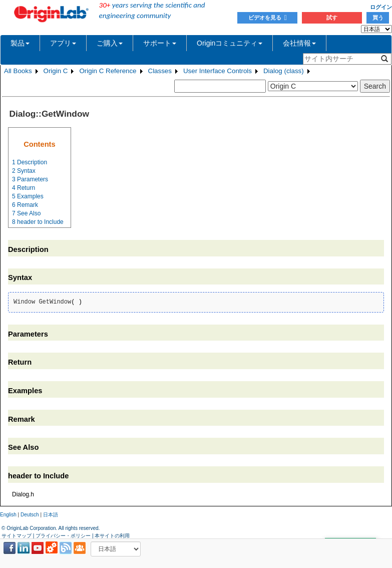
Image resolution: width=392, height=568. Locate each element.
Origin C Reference (108, 71)
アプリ (63, 43)
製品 (20, 43)
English (8, 515)
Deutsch (30, 515)
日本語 (51, 515)
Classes (160, 71)
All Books (18, 71)
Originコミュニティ (230, 43)
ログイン (381, 7)
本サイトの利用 (112, 536)
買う (378, 18)
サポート (160, 43)
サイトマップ (17, 536)
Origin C (56, 71)
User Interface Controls (218, 71)
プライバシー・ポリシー (63, 536)
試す (332, 18)
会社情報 (299, 43)
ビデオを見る (268, 18)
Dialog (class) (284, 71)
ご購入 (110, 43)
